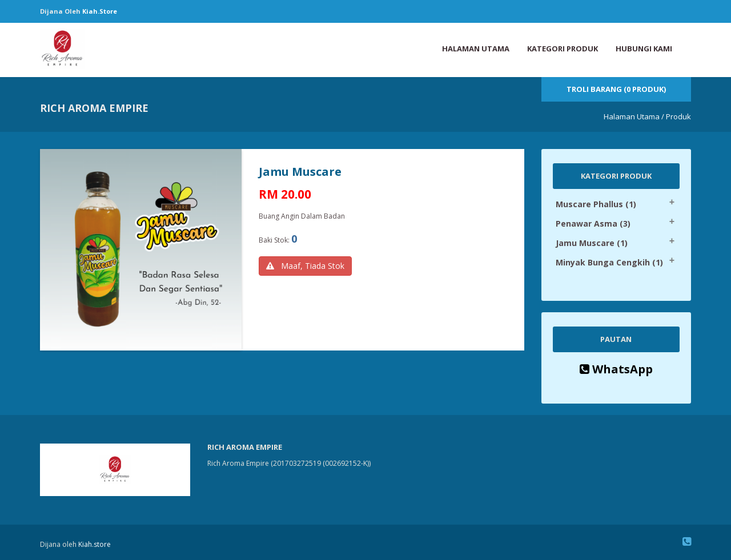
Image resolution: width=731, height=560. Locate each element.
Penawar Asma (593, 223)
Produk (678, 116)
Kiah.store (100, 11)
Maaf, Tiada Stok (305, 266)
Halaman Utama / (634, 116)
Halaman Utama (476, 49)
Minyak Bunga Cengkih (609, 262)
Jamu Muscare (592, 243)
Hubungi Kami (644, 49)
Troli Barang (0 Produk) (616, 89)
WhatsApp (616, 369)
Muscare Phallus (596, 204)
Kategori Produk (563, 49)
